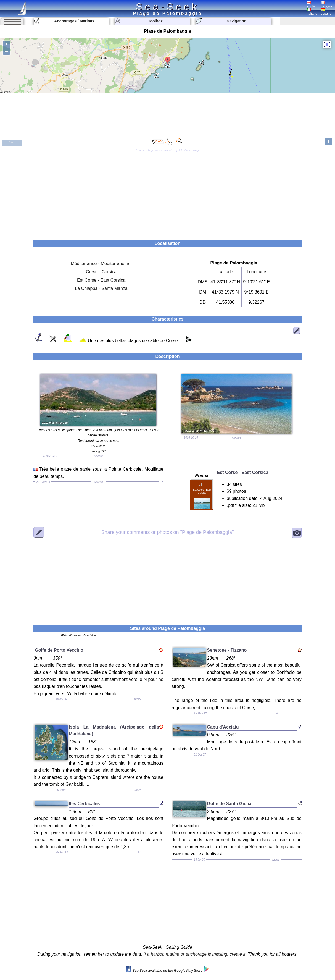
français (326, 5)
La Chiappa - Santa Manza (101, 288)
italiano (312, 12)
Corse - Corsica (101, 272)
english (312, 5)
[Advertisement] (168, 193)
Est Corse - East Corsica (101, 280)
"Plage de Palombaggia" (167, 532)
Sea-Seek (167, 6)
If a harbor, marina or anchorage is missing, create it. (195, 954)
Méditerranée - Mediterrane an (101, 264)
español (326, 12)
